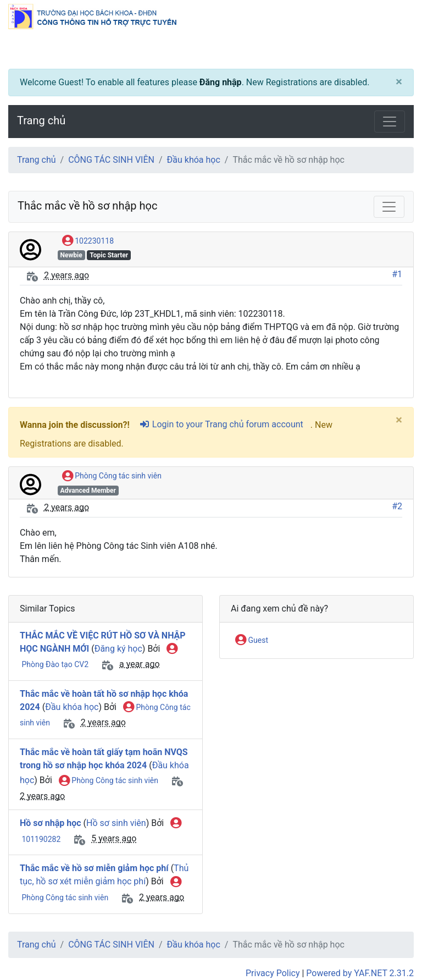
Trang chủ (41, 120)
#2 (397, 506)
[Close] (399, 82)
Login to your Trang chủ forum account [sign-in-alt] (221, 424)
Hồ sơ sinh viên (116, 823)
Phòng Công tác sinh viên (112, 476)
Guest (252, 641)
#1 (397, 274)
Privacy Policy (273, 973)
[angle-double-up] (392, 945)
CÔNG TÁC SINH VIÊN (111, 160)
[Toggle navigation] (390, 122)
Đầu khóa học (194, 160)
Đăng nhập (221, 82)
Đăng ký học (118, 649)
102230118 (88, 241)
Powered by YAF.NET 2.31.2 (360, 973)
